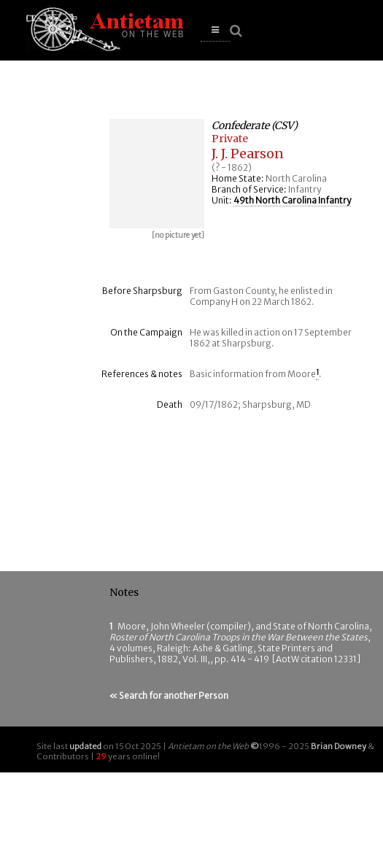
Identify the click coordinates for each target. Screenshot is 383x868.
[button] (215, 30)
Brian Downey (338, 746)
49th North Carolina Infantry (292, 200)
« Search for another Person (169, 695)
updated (85, 746)
